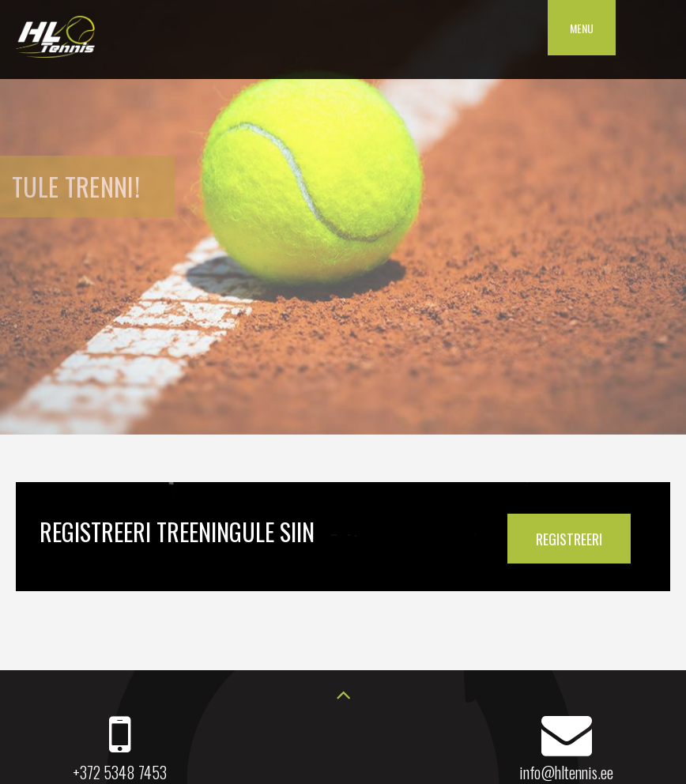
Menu (582, 28)
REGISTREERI (569, 539)
